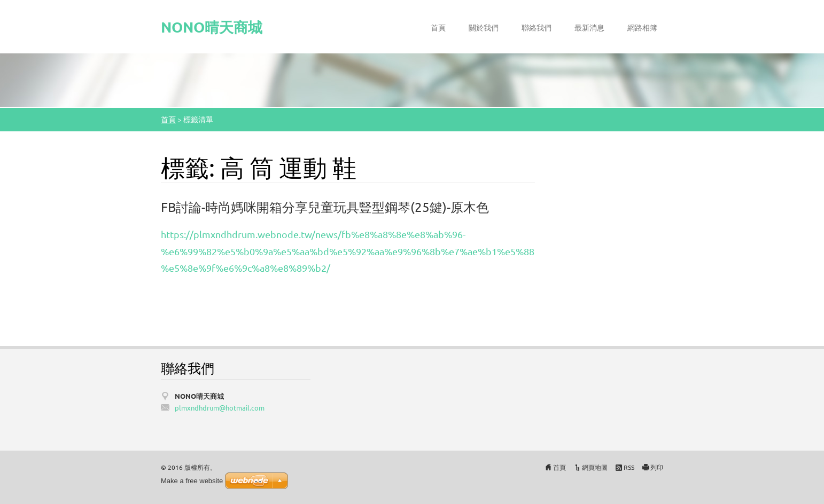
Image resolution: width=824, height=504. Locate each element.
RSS (629, 467)
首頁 (438, 27)
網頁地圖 (595, 467)
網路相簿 (642, 27)
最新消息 (589, 27)
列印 (657, 467)
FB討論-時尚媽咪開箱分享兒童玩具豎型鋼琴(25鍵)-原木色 (325, 207)
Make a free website (192, 481)
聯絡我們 (537, 27)
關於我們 (484, 27)
